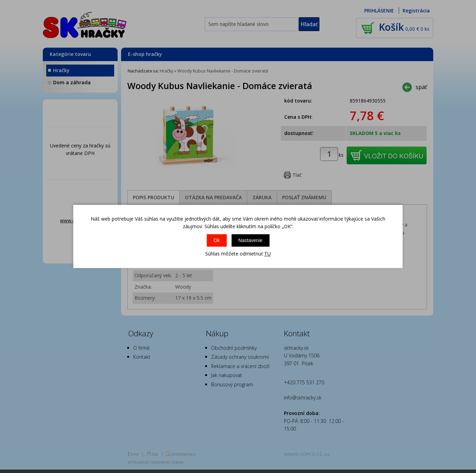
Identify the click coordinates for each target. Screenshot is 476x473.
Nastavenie (250, 240)
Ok (217, 240)
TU (267, 254)
